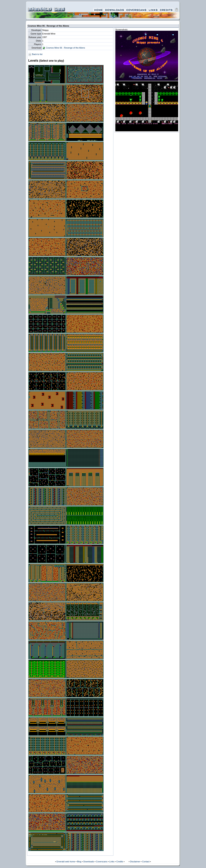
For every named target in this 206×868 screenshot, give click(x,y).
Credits (120, 862)
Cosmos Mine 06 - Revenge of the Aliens (64, 48)
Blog (79, 862)
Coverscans (102, 862)
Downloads (89, 862)
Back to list (35, 54)
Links (112, 862)
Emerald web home (66, 862)
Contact (146, 862)
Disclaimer (135, 862)
